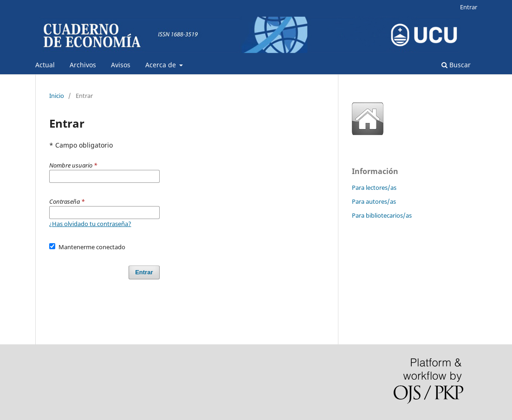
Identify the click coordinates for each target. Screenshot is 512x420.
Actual (45, 65)
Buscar (456, 65)
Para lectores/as (374, 187)
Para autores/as (374, 201)
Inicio (57, 96)
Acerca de (162, 65)
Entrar (469, 7)
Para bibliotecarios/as (382, 215)
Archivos (83, 65)
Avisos (121, 65)
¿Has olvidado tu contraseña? (90, 224)
